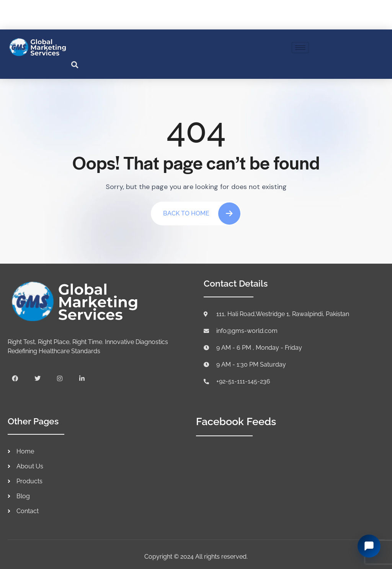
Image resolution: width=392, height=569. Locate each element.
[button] (75, 65)
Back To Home (202, 214)
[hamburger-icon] (300, 48)
